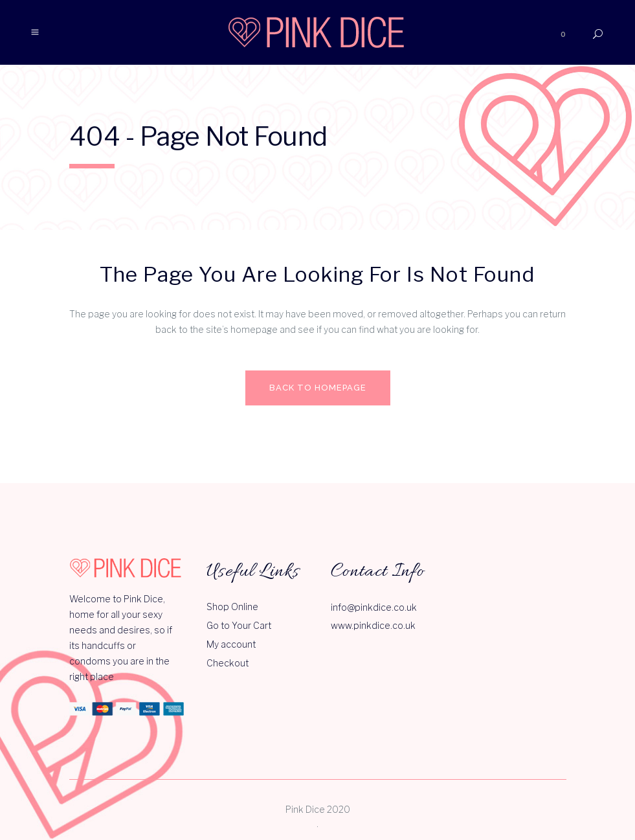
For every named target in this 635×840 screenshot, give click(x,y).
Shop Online (232, 607)
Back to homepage (318, 388)
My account (231, 644)
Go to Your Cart (239, 625)
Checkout (228, 663)
